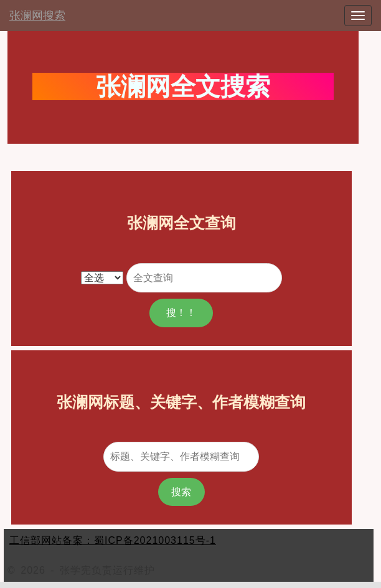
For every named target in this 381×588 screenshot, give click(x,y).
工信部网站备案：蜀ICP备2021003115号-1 (113, 540)
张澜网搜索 (37, 16)
